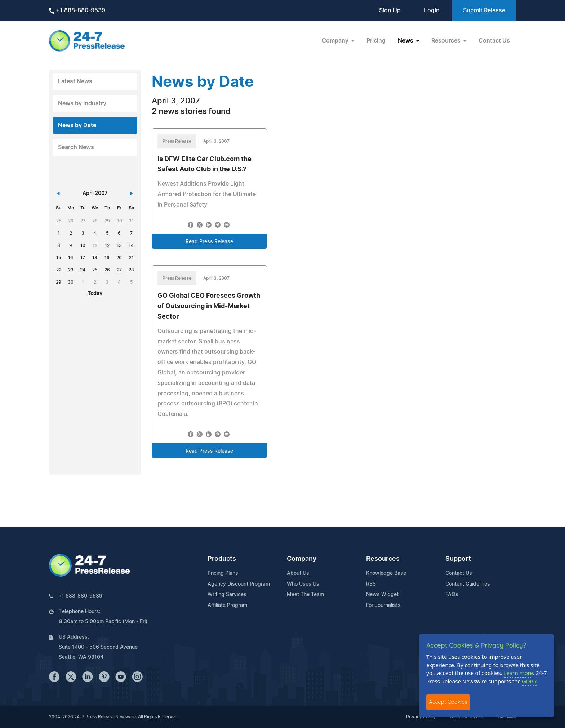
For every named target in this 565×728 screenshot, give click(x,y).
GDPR (529, 681)
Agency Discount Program (239, 584)
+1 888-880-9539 (77, 11)
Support (458, 559)
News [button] (406, 41)
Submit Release (484, 10)
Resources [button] (447, 41)
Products (222, 559)
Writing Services (227, 595)
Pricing (376, 41)
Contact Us (494, 41)
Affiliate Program (227, 605)
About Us (298, 573)
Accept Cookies (448, 702)
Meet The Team (305, 595)
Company (302, 559)
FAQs (452, 595)
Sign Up (390, 10)
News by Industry (82, 103)
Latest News (75, 81)
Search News (76, 147)
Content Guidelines (468, 584)
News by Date (77, 125)
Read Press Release (209, 242)
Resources (383, 559)
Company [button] (336, 41)
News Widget (382, 595)
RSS (371, 584)
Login (432, 10)
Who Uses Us (303, 584)
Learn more (519, 673)
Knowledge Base (386, 573)
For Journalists (383, 605)
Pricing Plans (223, 573)
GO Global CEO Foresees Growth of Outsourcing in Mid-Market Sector (209, 306)
